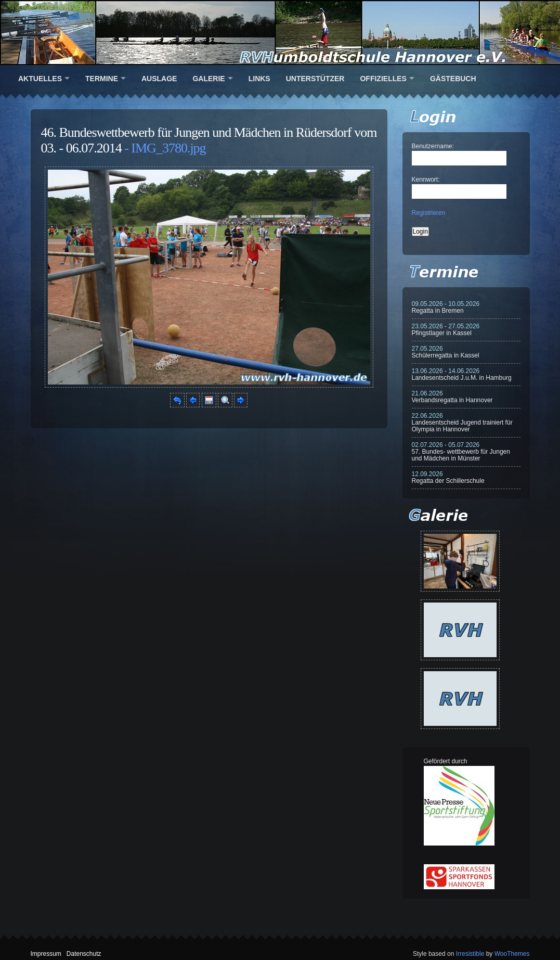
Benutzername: (433, 146)
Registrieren (429, 213)
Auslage (159, 79)
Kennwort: (426, 180)
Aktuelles (40, 79)
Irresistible (470, 954)
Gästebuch (453, 79)
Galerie (209, 79)
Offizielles (383, 79)
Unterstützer (315, 79)
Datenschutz (84, 954)
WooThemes (512, 954)
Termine (102, 79)
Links (259, 79)
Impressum (46, 954)
